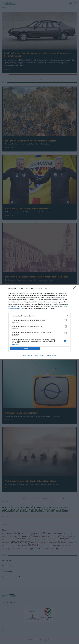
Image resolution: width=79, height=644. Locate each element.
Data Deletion (28, 356)
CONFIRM (25, 348)
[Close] (75, 288)
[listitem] (40, 316)
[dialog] (39, 322)
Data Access (39, 356)
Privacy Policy (51, 356)
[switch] (66, 320)
